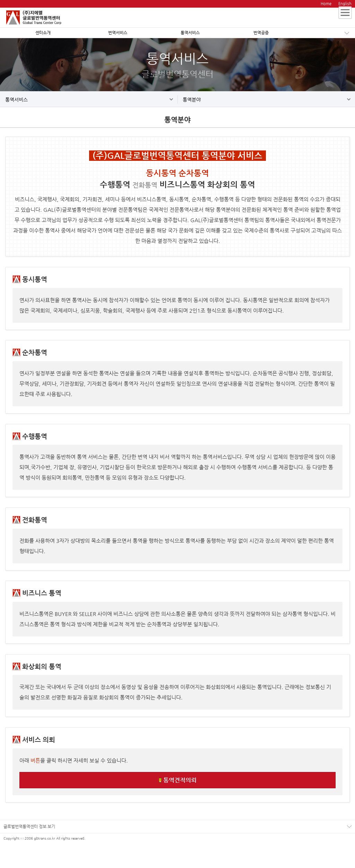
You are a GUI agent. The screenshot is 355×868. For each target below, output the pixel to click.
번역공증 (261, 33)
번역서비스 (118, 33)
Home (326, 4)
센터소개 (43, 33)
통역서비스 (190, 33)
